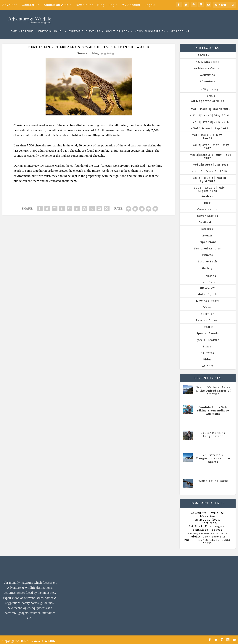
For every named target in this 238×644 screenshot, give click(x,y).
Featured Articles (208, 246)
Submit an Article (58, 5)
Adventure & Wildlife (41, 638)
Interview (208, 285)
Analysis (208, 193)
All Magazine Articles (208, 98)
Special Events (208, 331)
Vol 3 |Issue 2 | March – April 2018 (211, 177)
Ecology (208, 226)
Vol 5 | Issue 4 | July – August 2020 (211, 187)
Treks (211, 93)
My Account (131, 5)
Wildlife (208, 363)
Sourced (83, 51)
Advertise (10, 5)
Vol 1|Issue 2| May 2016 (211, 113)
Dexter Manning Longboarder (213, 432)
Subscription (155, 26)
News (139, 26)
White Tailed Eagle (213, 478)
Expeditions (78, 26)
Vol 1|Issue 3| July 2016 (211, 119)
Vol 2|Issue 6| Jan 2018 (211, 162)
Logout (150, 5)
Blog (101, 5)
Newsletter (85, 5)
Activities (208, 72)
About (110, 26)
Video (208, 357)
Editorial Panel (51, 26)
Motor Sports (208, 291)
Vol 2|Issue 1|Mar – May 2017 (211, 144)
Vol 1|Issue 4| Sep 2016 (211, 126)
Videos (211, 280)
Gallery (123, 26)
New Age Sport (208, 298)
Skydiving (211, 87)
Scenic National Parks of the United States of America (213, 388)
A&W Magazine (208, 59)
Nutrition (208, 311)
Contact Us (31, 5)
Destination (208, 220)
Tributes (208, 350)
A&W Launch (208, 53)
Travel (208, 344)
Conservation (208, 207)
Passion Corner (208, 318)
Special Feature (208, 337)
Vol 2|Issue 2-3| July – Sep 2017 (211, 154)
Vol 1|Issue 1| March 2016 (211, 106)
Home (13, 26)
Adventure (208, 79)
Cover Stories (208, 213)
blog (95, 51)
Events (95, 26)
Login (113, 5)
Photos (211, 273)
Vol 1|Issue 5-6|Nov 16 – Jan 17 (211, 134)
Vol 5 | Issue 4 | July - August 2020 (214, 418)
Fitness (208, 252)
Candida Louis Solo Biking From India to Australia (213, 408)
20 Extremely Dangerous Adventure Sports (213, 456)
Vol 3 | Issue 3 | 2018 (211, 169)
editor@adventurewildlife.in (208, 531)
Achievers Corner (208, 66)
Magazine (26, 26)
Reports (208, 324)
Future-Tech (208, 259)
